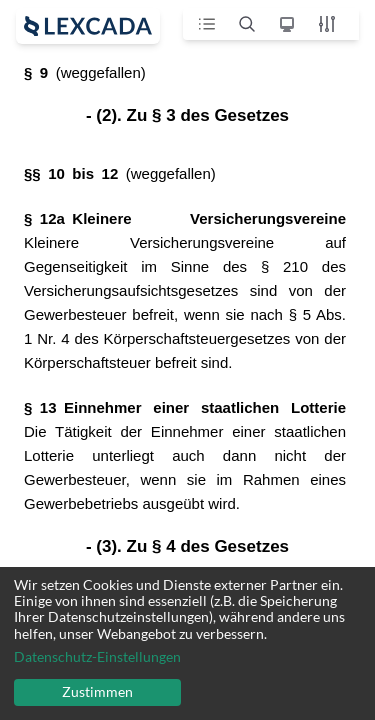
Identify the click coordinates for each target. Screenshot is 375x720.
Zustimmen (97, 691)
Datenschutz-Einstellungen (97, 657)
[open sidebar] (88, 26)
